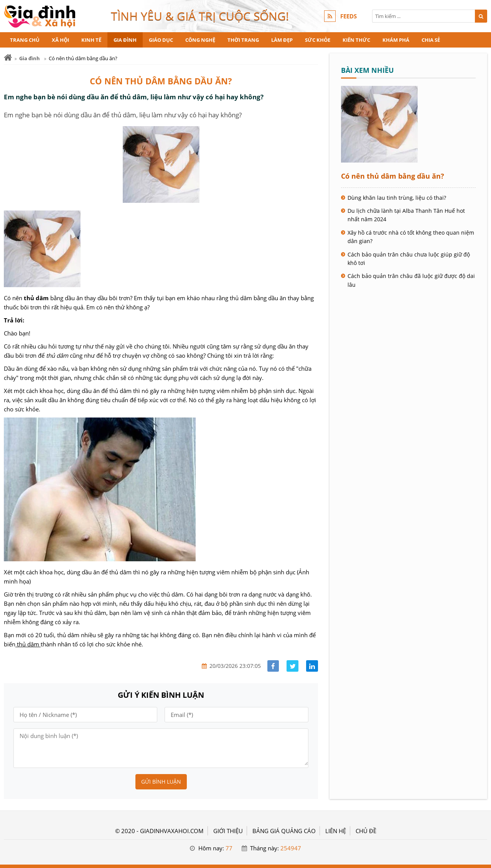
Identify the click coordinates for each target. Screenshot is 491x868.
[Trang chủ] (8, 58)
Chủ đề (366, 831)
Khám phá (396, 40)
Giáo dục (161, 40)
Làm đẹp (282, 40)
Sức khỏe (318, 40)
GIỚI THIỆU (228, 831)
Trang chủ (25, 40)
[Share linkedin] (312, 666)
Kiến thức (356, 40)
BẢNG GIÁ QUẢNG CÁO (284, 831)
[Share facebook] (273, 666)
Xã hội (60, 40)
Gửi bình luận (161, 782)
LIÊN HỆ (336, 831)
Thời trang (243, 40)
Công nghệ (200, 40)
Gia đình (125, 40)
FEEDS (348, 16)
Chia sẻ (431, 40)
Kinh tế (91, 40)
